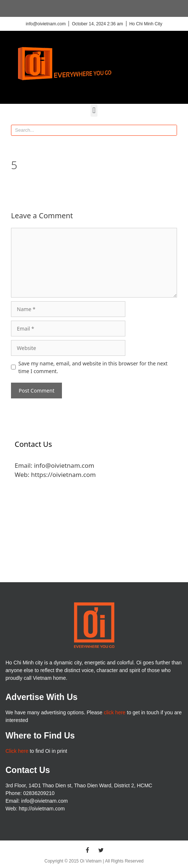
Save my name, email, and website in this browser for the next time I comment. (93, 367)
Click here (17, 751)
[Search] (171, 130)
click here (115, 712)
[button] (94, 111)
